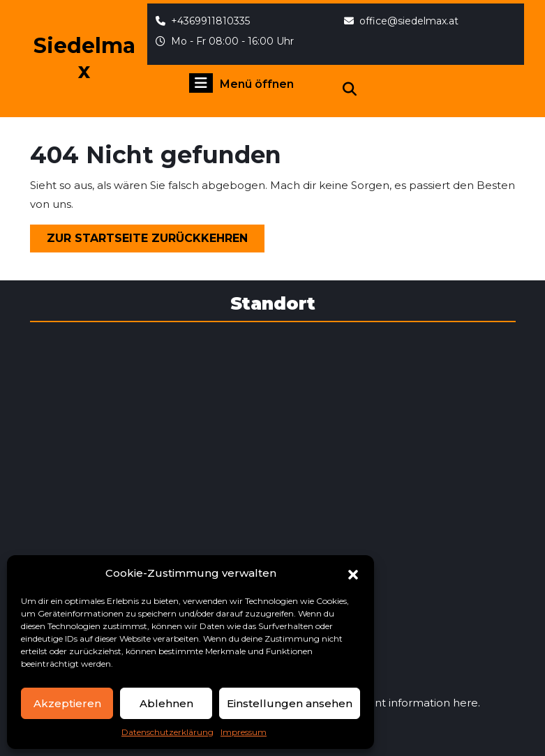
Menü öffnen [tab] (241, 83)
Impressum (244, 732)
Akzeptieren (67, 703)
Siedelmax (84, 58)
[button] (353, 573)
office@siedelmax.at (401, 21)
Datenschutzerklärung (167, 732)
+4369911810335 (203, 21)
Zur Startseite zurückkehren (156, 241)
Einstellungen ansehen (290, 703)
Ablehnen (166, 703)
